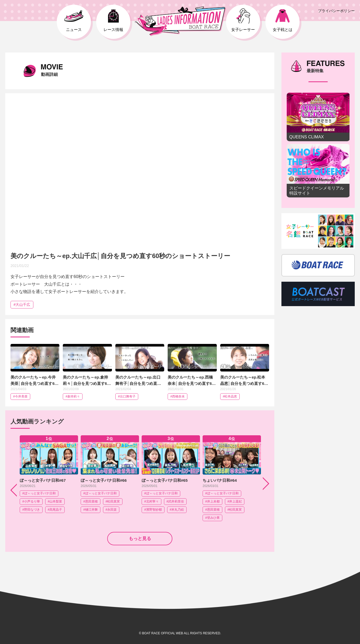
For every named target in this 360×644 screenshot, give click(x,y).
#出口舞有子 (127, 396)
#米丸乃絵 (177, 510)
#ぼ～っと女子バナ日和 (39, 493)
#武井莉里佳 (175, 501)
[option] (49, 478)
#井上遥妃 (235, 501)
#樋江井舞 (91, 510)
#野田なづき (31, 510)
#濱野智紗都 (153, 510)
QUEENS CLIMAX (318, 117)
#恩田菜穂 (91, 501)
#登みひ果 (212, 518)
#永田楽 (111, 510)
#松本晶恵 (230, 396)
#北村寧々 (151, 501)
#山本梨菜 (55, 501)
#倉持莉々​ (73, 396)
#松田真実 (113, 501)
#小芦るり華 (31, 501)
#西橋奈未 (178, 396)
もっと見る (140, 539)
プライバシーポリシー (336, 11)
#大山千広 (22, 305)
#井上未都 (212, 501)
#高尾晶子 (55, 510)
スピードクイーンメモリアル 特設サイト (318, 171)
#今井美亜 (20, 396)
